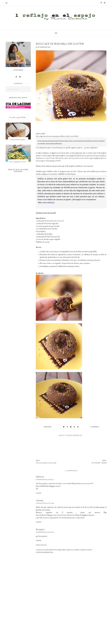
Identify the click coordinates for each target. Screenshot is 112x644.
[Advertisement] (74, 625)
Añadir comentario (41, 545)
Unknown (40, 477)
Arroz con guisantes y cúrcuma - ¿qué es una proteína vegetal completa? (19, 162)
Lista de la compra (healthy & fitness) (19, 117)
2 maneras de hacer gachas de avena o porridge (19, 139)
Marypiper (40, 529)
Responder (39, 493)
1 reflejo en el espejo (13, 89)
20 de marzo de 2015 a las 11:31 (45, 479)
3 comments (95, 427)
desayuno (48, 427)
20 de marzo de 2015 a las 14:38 (45, 503)
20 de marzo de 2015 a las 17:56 (45, 532)
